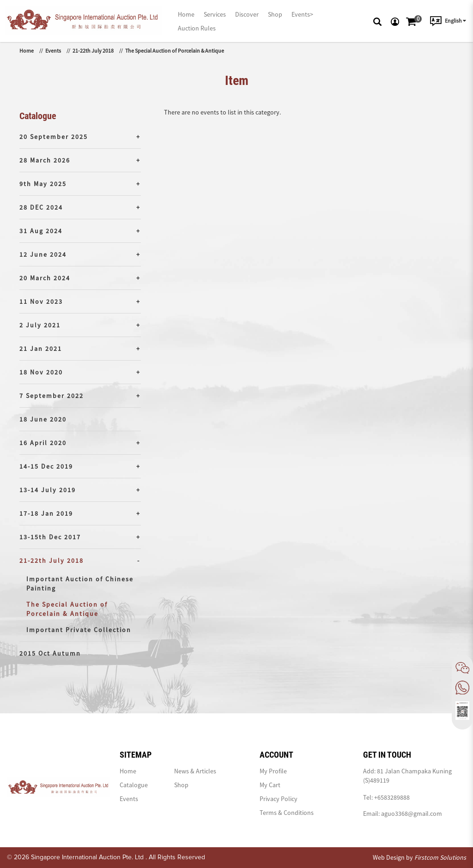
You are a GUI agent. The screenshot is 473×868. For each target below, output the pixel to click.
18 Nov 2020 (41, 372)
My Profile (273, 771)
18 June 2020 (43, 419)
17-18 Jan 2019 (46, 513)
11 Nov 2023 (41, 301)
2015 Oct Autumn (50, 653)
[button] (377, 21)
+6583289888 (392, 797)
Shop (181, 785)
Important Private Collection (79, 630)
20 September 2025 (54, 137)
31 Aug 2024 (41, 231)
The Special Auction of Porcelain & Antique (175, 51)
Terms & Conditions (287, 813)
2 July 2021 (40, 325)
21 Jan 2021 (41, 349)
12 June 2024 (43, 254)
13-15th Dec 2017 (50, 537)
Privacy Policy (279, 799)
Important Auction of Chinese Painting (80, 584)
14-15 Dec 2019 (46, 466)
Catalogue (134, 785)
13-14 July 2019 (48, 490)
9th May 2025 (43, 184)
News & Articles (195, 771)
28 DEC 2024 (41, 207)
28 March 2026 (45, 160)
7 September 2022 (52, 396)
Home (27, 51)
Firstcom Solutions (440, 857)
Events (53, 51)
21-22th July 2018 (93, 51)
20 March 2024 (45, 278)
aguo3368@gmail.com (412, 814)
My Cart (270, 785)
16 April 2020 (43, 443)
